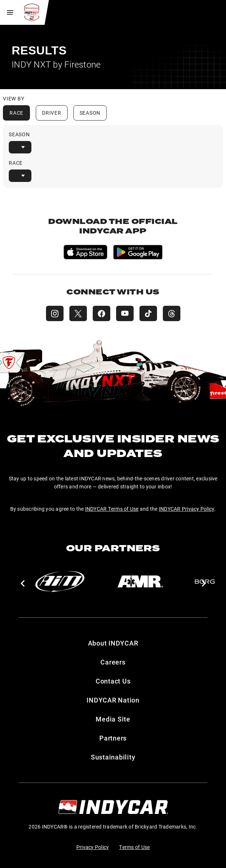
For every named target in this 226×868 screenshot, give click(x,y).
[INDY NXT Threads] (172, 313)
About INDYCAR (113, 643)
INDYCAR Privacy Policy (187, 509)
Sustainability (113, 757)
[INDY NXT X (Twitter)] (78, 313)
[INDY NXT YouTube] (125, 313)
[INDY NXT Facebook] (101, 313)
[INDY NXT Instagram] (55, 313)
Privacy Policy (93, 847)
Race (16, 113)
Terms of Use (134, 847)
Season (90, 113)
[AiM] (60, 582)
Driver (52, 113)
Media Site (113, 719)
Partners (113, 738)
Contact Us (113, 681)
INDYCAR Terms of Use (112, 509)
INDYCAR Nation (113, 700)
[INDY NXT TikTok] (148, 313)
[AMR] (140, 582)
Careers (113, 662)
